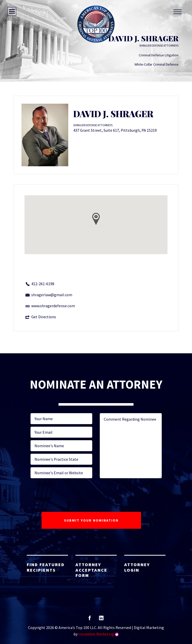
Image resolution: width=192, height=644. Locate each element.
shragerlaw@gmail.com (52, 295)
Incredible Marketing (96, 634)
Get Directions (44, 317)
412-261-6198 (43, 284)
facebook (90, 620)
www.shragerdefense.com (53, 306)
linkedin (101, 620)
